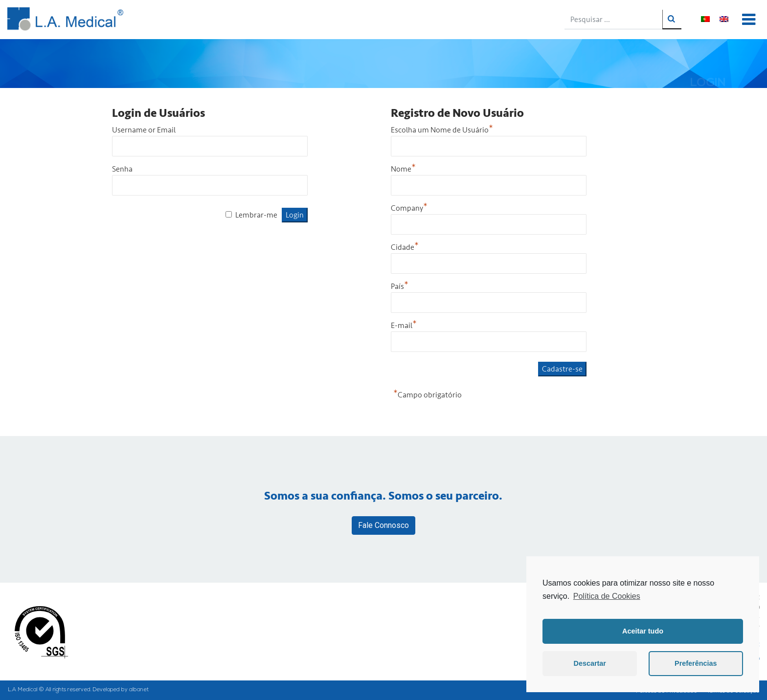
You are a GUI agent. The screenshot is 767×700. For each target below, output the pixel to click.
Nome (403, 169)
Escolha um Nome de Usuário (442, 130)
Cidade (405, 247)
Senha (122, 169)
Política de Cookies (607, 596)
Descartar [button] (590, 663)
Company (409, 208)
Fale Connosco (383, 525)
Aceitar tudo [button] (643, 631)
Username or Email (144, 130)
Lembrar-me (256, 215)
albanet (139, 690)
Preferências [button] (696, 663)
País (400, 286)
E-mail (404, 326)
